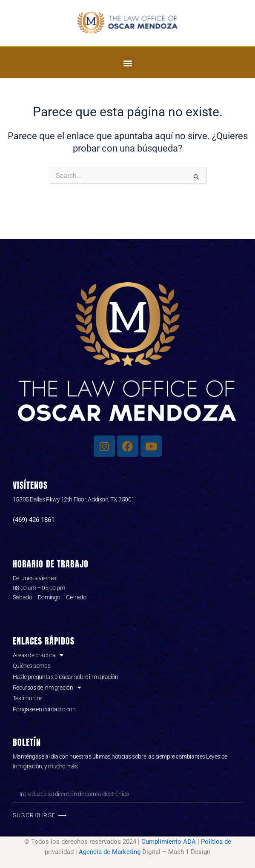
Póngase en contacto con (44, 709)
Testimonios (28, 698)
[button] (127, 63)
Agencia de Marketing (110, 852)
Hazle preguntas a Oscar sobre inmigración (66, 677)
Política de (216, 842)
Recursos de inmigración (47, 688)
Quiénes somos (32, 666)
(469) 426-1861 (34, 520)
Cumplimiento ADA (169, 842)
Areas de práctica (38, 655)
